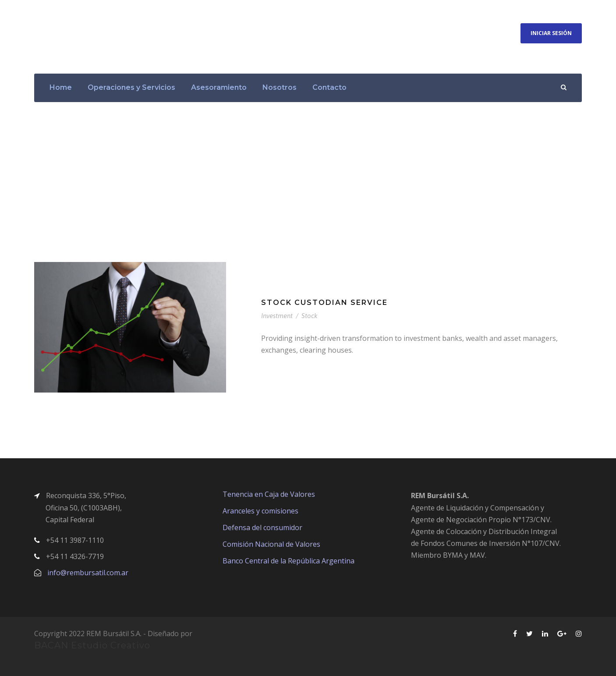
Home (61, 87)
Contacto (329, 87)
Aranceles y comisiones (260, 511)
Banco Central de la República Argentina (289, 561)
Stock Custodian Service (324, 303)
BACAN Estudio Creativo (92, 645)
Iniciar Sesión (551, 33)
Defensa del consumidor (262, 527)
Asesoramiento (219, 87)
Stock (310, 316)
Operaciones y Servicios (131, 87)
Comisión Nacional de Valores (271, 544)
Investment (277, 316)
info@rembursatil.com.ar (88, 573)
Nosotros (280, 87)
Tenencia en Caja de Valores (269, 494)
